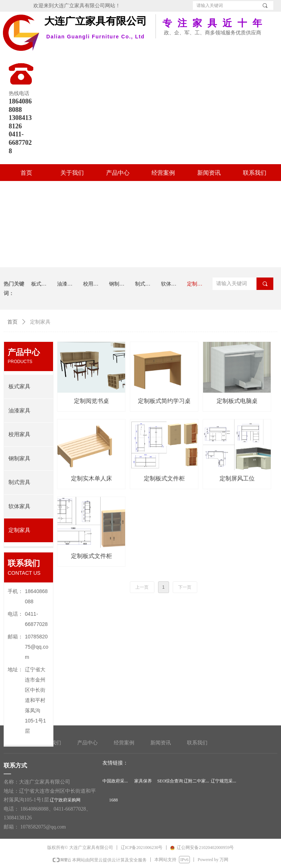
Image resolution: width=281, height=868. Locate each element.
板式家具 (19, 386)
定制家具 (19, 530)
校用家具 (19, 434)
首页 (12, 322)
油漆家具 (19, 411)
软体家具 (19, 506)
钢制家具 (19, 458)
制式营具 (19, 482)
